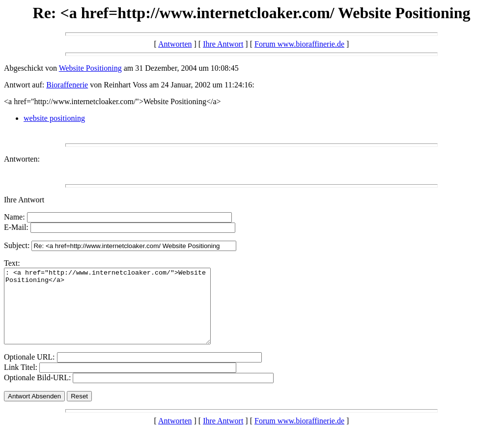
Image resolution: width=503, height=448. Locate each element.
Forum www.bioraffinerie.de (299, 44)
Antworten (175, 44)
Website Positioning (90, 68)
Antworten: (22, 159)
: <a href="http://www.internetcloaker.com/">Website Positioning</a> (120, 313)
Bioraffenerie (67, 85)
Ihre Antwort (223, 44)
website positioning (54, 118)
